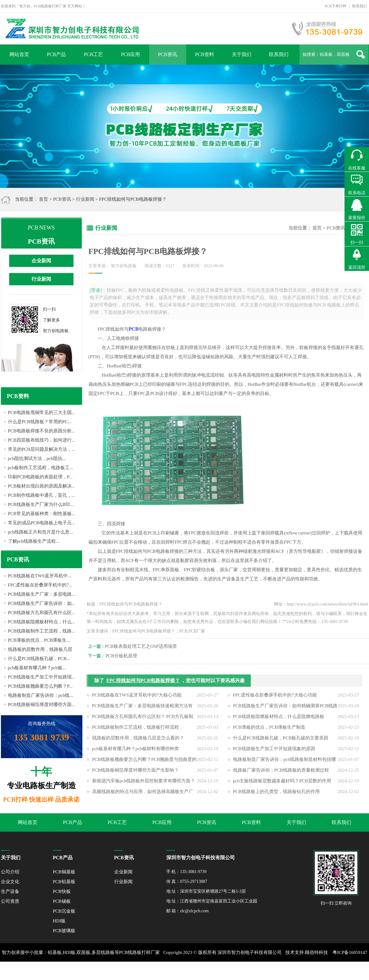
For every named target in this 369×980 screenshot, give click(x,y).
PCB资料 (205, 54)
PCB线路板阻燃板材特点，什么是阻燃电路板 (279, 718)
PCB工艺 (93, 54)
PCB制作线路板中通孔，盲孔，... (42, 495)
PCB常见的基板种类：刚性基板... (42, 514)
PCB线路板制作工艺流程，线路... (42, 631)
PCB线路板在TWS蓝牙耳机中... (40, 576)
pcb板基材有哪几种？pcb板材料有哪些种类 (136, 750)
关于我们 (242, 54)
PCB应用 (130, 54)
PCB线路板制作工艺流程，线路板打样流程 (136, 729)
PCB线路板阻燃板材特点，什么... (42, 622)
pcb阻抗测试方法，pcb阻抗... (37, 458)
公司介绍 (10, 872)
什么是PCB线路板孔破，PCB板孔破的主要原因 (281, 740)
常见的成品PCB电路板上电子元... (42, 523)
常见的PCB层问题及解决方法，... (42, 449)
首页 (43, 199)
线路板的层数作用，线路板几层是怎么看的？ (138, 740)
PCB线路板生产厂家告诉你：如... (42, 603)
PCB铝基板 (64, 882)
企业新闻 (41, 261)
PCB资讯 (168, 54)
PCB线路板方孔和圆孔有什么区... (42, 613)
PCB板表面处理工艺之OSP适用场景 (143, 646)
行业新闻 (85, 199)
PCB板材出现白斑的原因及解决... (42, 486)
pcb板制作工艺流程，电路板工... (41, 468)
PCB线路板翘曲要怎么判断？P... (40, 686)
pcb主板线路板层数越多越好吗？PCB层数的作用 (282, 783)
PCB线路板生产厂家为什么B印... (41, 504)
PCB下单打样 (335, 6)
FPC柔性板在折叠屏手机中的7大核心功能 (275, 697)
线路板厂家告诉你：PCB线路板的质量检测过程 (281, 772)
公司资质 (10, 901)
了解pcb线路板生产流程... (34, 541)
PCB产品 (56, 54)
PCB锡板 (62, 901)
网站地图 (198, 971)
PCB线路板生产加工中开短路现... (42, 677)
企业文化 (10, 882)
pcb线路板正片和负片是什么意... (41, 532)
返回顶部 (357, 267)
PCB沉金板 (64, 911)
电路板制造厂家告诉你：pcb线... (41, 695)
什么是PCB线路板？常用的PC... (40, 422)
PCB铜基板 (64, 872)
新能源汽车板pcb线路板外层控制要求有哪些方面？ (144, 783)
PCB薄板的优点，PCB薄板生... (39, 640)
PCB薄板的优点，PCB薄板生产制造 (269, 729)
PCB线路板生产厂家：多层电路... (42, 594)
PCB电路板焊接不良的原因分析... (42, 431)
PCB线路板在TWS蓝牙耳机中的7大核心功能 (137, 697)
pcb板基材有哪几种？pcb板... (37, 668)
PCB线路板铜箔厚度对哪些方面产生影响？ (136, 772)
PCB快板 (62, 891)
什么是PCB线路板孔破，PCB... (39, 659)
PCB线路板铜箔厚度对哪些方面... (42, 705)
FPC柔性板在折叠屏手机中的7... (40, 585)
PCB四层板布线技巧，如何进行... (42, 440)
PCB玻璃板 (64, 931)
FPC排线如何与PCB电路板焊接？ (143, 682)
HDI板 (59, 921)
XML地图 (177, 971)
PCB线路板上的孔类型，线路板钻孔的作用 (276, 793)
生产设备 (10, 891)
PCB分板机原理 (123, 656)
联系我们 (360, 6)
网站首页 (19, 54)
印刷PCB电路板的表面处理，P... (40, 477)
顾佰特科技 (316, 952)
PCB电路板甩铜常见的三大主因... (42, 412)
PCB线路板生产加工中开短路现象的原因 (274, 750)
